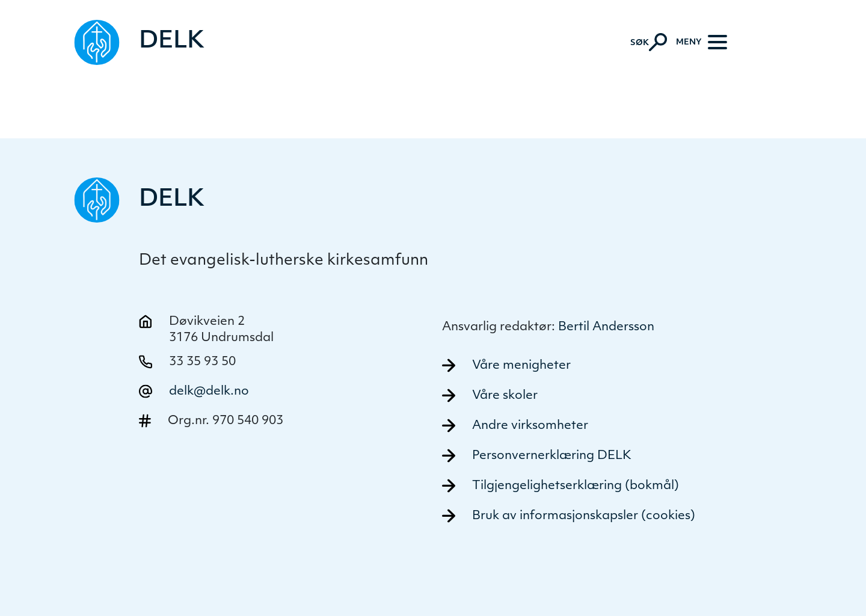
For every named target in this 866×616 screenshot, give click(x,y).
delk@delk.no (209, 392)
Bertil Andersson (606, 327)
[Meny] (702, 42)
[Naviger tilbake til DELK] (140, 42)
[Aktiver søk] (649, 42)
